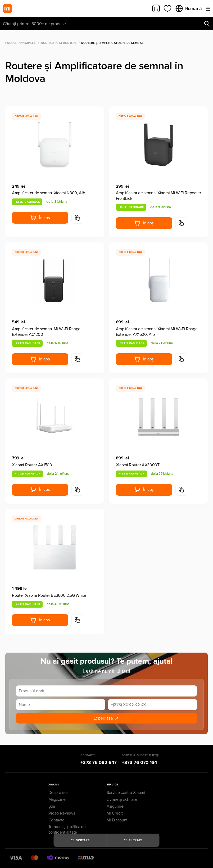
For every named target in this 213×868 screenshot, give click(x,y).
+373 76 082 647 (99, 762)
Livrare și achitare (122, 799)
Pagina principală (21, 43)
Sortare (80, 840)
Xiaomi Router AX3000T (138, 465)
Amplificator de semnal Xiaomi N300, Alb (49, 193)
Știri (52, 806)
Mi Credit (115, 813)
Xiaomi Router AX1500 (32, 465)
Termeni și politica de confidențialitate (67, 829)
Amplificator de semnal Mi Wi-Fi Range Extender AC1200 (46, 332)
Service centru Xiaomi (126, 793)
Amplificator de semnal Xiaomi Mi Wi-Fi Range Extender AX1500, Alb (157, 332)
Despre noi (58, 793)
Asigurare (115, 806)
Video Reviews (62, 813)
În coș (40, 218)
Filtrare (133, 840)
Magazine (57, 799)
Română (188, 8)
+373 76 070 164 (140, 762)
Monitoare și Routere (58, 43)
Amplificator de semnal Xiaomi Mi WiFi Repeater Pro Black (158, 196)
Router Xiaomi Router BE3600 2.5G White (49, 595)
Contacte (56, 820)
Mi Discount (117, 820)
